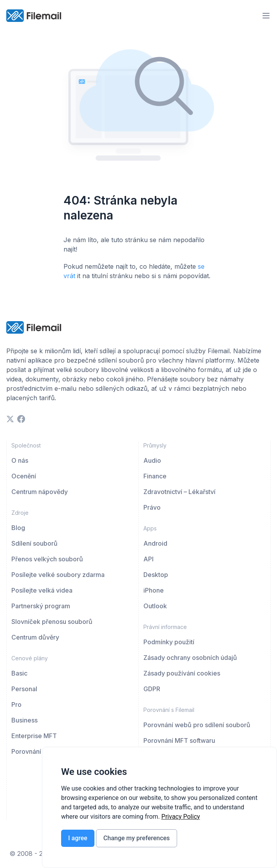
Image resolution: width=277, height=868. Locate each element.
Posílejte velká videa (42, 590)
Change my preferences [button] (137, 838)
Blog (18, 528)
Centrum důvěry (35, 637)
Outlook (155, 606)
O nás (20, 460)
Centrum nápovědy (40, 492)
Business (24, 720)
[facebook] (21, 419)
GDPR (152, 689)
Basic (19, 673)
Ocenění (24, 476)
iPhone (154, 590)
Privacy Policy (181, 817)
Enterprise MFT (34, 736)
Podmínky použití (169, 642)
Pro (16, 704)
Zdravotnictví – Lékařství (179, 492)
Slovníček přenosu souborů (52, 622)
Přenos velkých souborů (47, 559)
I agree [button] (78, 838)
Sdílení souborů (34, 543)
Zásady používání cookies (182, 673)
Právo (152, 507)
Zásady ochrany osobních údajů (190, 658)
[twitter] (10, 419)
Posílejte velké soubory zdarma (58, 575)
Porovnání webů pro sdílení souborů (197, 725)
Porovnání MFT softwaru (179, 740)
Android (155, 543)
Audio (152, 460)
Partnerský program (41, 606)
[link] (181, 817)
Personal (24, 689)
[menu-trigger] (266, 16)
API (148, 559)
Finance (155, 476)
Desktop (156, 575)
